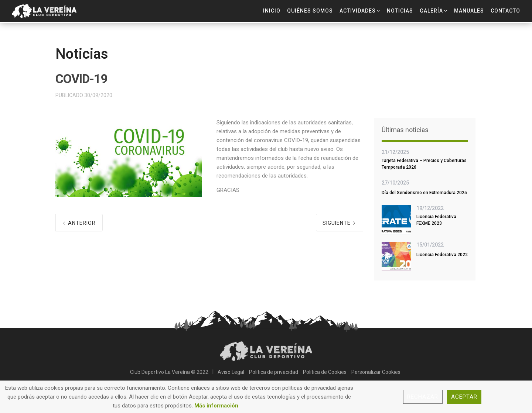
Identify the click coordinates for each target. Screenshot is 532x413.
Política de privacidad (274, 372)
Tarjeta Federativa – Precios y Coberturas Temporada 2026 (424, 164)
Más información (216, 406)
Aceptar (464, 397)
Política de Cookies (325, 372)
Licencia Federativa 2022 (442, 255)
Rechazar (423, 397)
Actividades (358, 11)
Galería (431, 11)
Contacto (505, 11)
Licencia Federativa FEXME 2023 (436, 220)
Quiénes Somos (310, 11)
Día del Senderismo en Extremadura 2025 (424, 193)
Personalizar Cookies (376, 372)
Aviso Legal (231, 372)
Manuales (469, 11)
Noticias (400, 11)
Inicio (272, 11)
